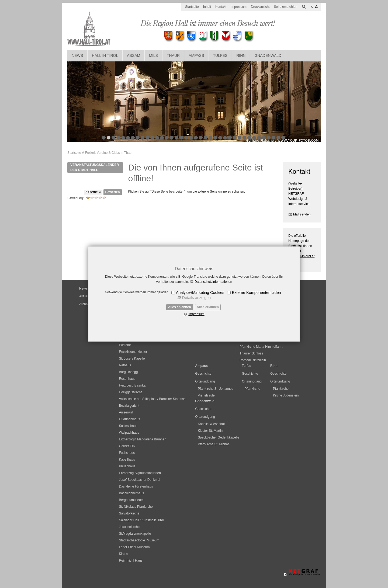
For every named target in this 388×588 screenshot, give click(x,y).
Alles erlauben (208, 307)
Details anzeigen (196, 298)
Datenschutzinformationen (213, 282)
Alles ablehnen (180, 307)
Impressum (196, 314)
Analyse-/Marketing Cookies (200, 293)
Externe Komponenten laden (256, 293)
